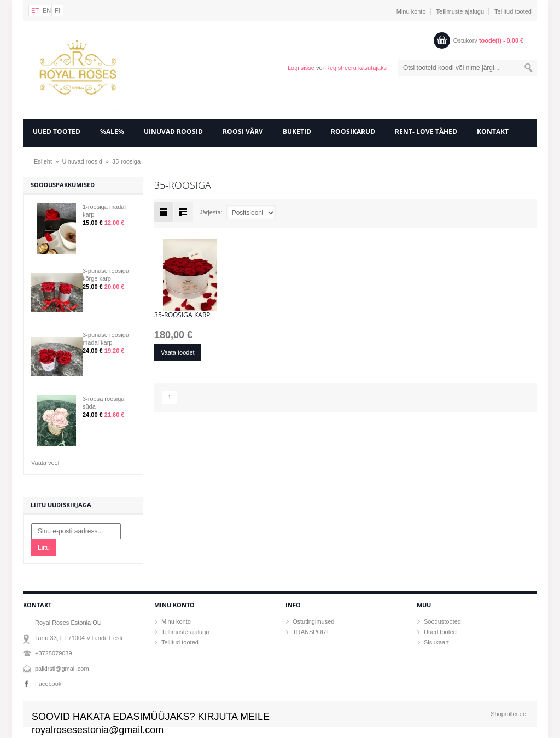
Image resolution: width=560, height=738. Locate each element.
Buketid (297, 132)
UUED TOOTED (57, 132)
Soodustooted (442, 621)
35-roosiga (126, 161)
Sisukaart (436, 642)
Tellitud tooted (513, 11)
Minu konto (411, 11)
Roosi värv (243, 132)
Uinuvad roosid (173, 132)
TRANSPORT (311, 632)
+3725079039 (54, 653)
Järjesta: (211, 212)
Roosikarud (353, 132)
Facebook (48, 684)
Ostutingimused (313, 621)
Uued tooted (440, 632)
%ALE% (112, 132)
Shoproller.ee (508, 714)
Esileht (43, 161)
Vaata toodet (178, 352)
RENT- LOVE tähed (426, 132)
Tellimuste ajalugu (460, 11)
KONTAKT (493, 132)
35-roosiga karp (182, 315)
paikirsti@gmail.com (62, 669)
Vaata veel (45, 463)
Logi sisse (301, 68)
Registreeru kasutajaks (356, 68)
